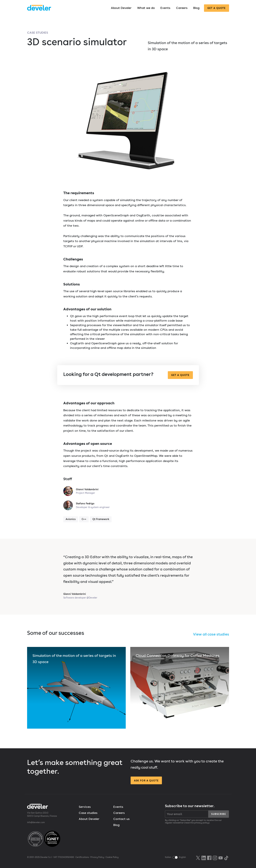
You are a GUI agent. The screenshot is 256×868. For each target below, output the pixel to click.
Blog (196, 8)
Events (165, 8)
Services (85, 807)
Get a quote (217, 8)
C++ (84, 519)
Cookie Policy (112, 857)
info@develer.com (36, 822)
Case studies (38, 33)
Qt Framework (101, 519)
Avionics (71, 519)
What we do (146, 8)
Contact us (121, 819)
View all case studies (211, 634)
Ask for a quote (146, 780)
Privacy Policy (97, 857)
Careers (182, 8)
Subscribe (218, 814)
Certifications (82, 857)
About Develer (121, 8)
